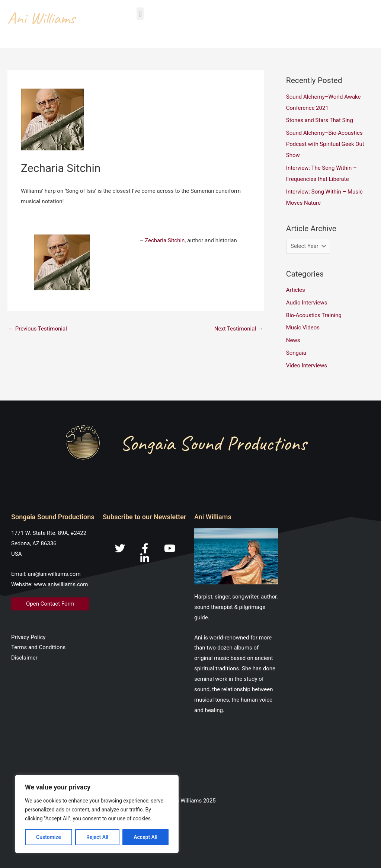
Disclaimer (24, 658)
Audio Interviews (307, 303)
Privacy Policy (28, 637)
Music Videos (303, 328)
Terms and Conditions (38, 647)
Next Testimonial (239, 329)
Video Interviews (307, 366)
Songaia (296, 353)
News (293, 340)
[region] (97, 814)
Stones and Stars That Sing (320, 120)
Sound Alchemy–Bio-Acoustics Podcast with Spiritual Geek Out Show (325, 144)
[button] (140, 14)
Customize (49, 837)
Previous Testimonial (38, 329)
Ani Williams (41, 18)
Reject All (97, 837)
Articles (296, 290)
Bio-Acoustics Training (314, 315)
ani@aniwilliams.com (54, 574)
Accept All (145, 837)
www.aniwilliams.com (61, 584)
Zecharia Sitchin (165, 240)
